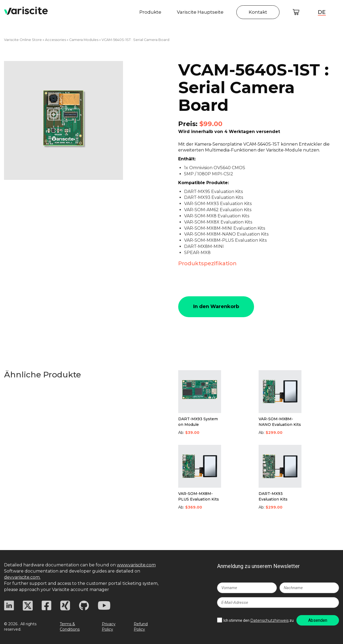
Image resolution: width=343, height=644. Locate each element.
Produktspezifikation (207, 263)
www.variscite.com (136, 565)
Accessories (55, 40)
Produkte (150, 13)
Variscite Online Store (23, 40)
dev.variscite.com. (22, 577)
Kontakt (258, 13)
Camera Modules (84, 40)
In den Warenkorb (216, 306)
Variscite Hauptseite (200, 13)
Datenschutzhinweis (269, 620)
